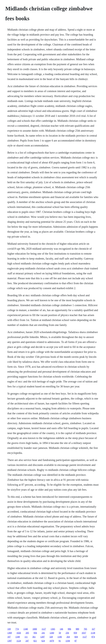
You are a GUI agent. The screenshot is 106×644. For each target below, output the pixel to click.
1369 (10, 633)
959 (75, 633)
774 (17, 629)
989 (77, 629)
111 (26, 637)
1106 (60, 637)
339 (9, 629)
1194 (68, 641)
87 (76, 641)
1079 (52, 641)
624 (43, 641)
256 (67, 633)
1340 (26, 629)
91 (60, 641)
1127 (44, 629)
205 (27, 633)
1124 (19, 641)
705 (85, 629)
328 (51, 637)
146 (61, 629)
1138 (93, 633)
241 (43, 633)
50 (60, 633)
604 (76, 637)
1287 (43, 637)
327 (93, 629)
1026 (19, 633)
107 (9, 637)
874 (93, 637)
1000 (35, 629)
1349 (18, 637)
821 (35, 641)
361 (34, 637)
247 (27, 641)
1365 (53, 629)
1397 (10, 641)
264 (68, 637)
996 (69, 629)
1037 (84, 633)
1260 (52, 633)
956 (35, 633)
